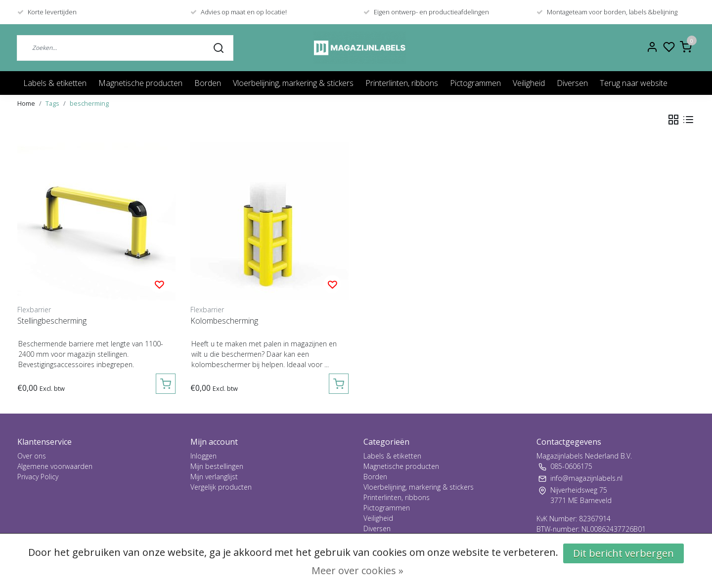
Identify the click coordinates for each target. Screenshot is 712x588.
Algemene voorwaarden (55, 466)
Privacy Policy (38, 477)
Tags (52, 103)
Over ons (32, 456)
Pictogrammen (475, 83)
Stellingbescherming (52, 321)
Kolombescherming (224, 321)
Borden (208, 83)
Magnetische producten (140, 83)
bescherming (89, 103)
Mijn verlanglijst (214, 477)
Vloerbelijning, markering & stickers (293, 83)
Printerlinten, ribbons (402, 83)
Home (26, 103)
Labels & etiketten (55, 83)
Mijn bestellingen (217, 466)
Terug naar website (634, 83)
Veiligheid (529, 83)
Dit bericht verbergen (623, 553)
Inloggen (203, 456)
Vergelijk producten (221, 487)
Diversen (572, 83)
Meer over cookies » (357, 570)
